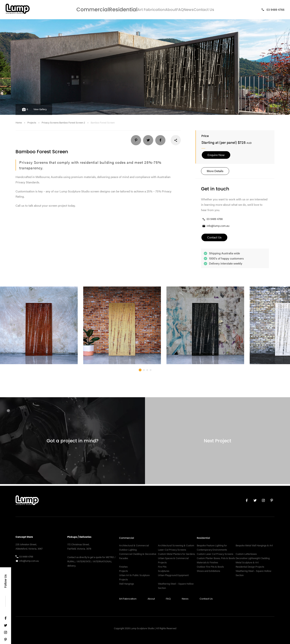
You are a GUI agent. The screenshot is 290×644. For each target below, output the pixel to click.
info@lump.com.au (216, 227)
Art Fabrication (136, 10)
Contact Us (207, 10)
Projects (32, 124)
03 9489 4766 (273, 10)
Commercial (84, 10)
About (159, 10)
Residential (109, 10)
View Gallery (40, 111)
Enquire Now (216, 156)
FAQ (173, 10)
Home (19, 124)
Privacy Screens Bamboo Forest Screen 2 (63, 124)
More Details (215, 172)
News (188, 10)
